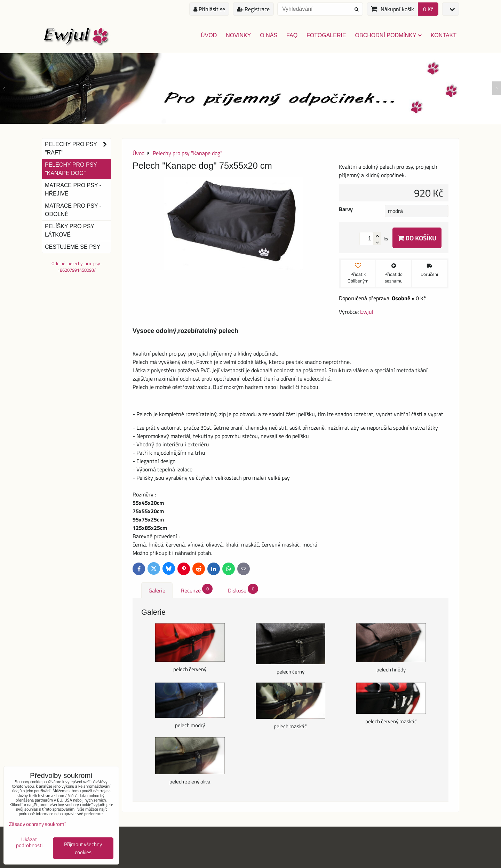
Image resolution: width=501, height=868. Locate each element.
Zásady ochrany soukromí (37, 824)
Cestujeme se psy (73, 247)
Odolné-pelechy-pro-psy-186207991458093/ (77, 267)
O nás (269, 35)
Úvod (209, 35)
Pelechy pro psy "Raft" (78, 149)
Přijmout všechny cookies (83, 848)
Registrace (253, 9)
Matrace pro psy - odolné (73, 210)
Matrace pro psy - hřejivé (73, 189)
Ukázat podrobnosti (29, 842)
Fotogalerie (326, 35)
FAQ (292, 35)
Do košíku (417, 238)
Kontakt (444, 35)
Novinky (238, 35)
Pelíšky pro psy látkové (70, 230)
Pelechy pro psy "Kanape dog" (71, 169)
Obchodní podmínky (388, 35)
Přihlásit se (209, 9)
